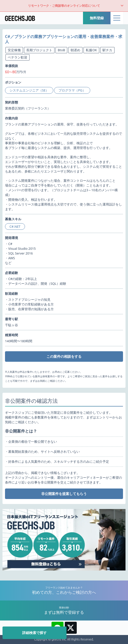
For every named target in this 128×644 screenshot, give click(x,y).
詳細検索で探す (34, 633)
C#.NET (15, 226)
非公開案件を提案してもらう (64, 494)
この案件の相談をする (64, 356)
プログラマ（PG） (72, 90)
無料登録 (97, 18)
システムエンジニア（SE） (29, 90)
